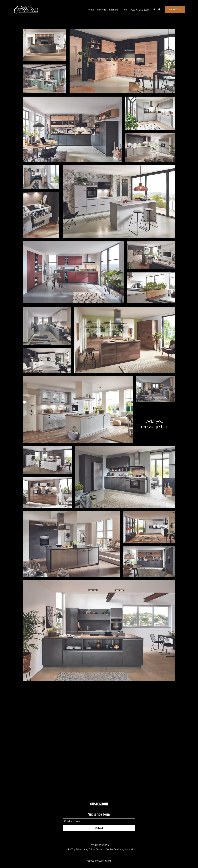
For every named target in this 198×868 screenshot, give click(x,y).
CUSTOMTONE (99, 804)
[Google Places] (154, 10)
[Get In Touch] (175, 10)
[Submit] (99, 828)
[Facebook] (159, 10)
